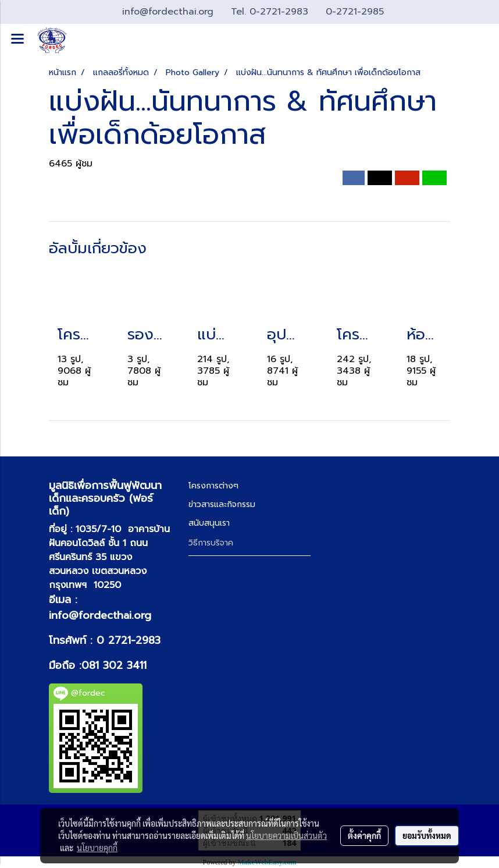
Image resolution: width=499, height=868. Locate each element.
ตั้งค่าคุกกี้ (364, 835)
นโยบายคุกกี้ (97, 848)
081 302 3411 (114, 665)
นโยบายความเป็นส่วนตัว (286, 835)
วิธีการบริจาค (211, 543)
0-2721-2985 (355, 12)
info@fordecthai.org (100, 615)
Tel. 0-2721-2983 (271, 12)
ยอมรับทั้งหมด (427, 835)
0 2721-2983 (129, 640)
